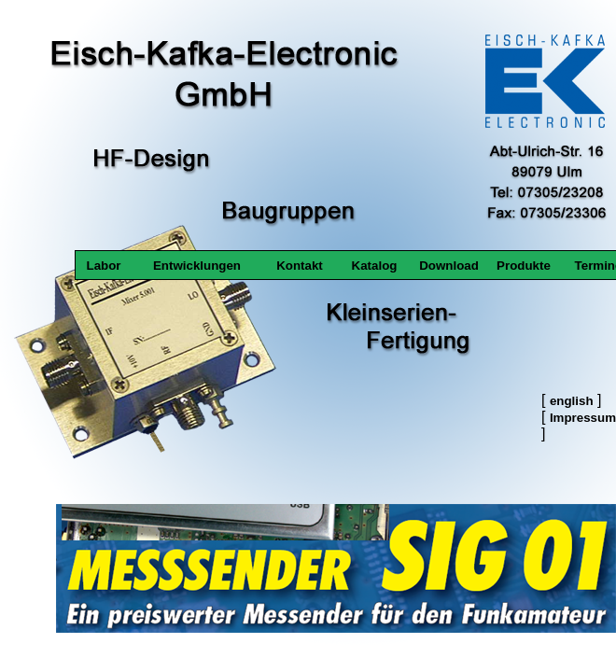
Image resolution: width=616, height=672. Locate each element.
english (572, 401)
